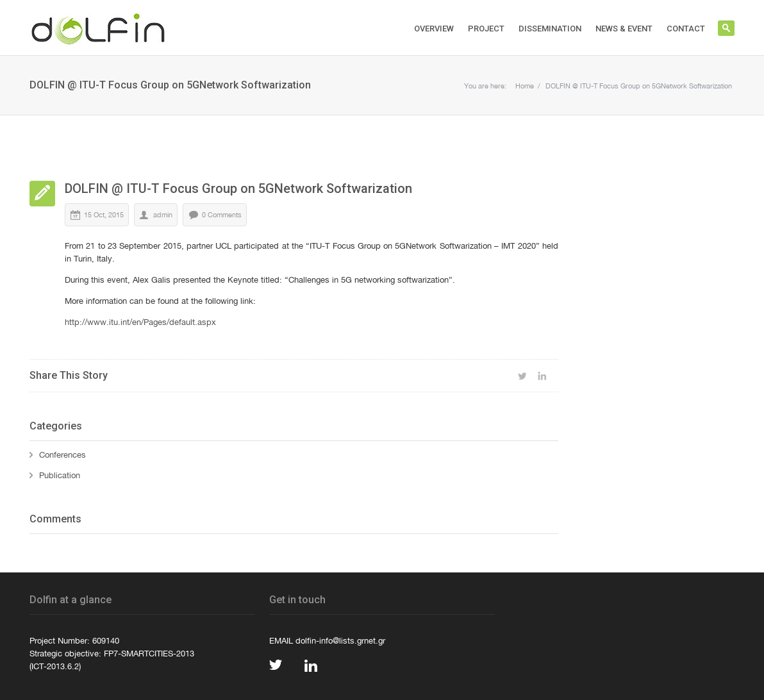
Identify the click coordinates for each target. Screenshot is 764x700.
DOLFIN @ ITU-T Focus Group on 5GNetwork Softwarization (639, 86)
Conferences (62, 454)
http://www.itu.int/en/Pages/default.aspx (140, 322)
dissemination (550, 29)
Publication (60, 475)
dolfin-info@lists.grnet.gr (340, 640)
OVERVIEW (434, 29)
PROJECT (486, 29)
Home (525, 86)
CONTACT (686, 29)
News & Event (624, 29)
